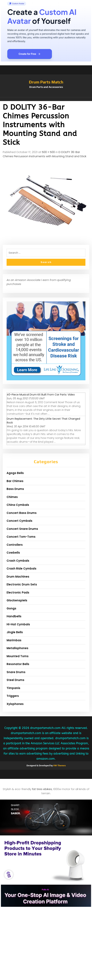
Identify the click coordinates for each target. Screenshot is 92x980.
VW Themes (59, 766)
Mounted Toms (18, 656)
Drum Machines (18, 577)
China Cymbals (18, 505)
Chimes (12, 497)
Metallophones (17, 648)
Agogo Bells (15, 473)
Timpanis (13, 688)
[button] (46, 99)
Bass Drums (15, 489)
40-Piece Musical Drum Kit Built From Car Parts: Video (41, 395)
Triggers (13, 696)
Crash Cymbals (18, 561)
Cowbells (13, 553)
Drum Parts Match (46, 82)
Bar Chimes (15, 481)
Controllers (15, 545)
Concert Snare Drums (22, 529)
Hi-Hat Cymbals (18, 624)
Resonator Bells (18, 664)
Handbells (14, 616)
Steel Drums (15, 680)
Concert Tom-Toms (21, 537)
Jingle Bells (15, 632)
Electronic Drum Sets (22, 584)
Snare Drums (16, 672)
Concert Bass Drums (22, 513)
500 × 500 (48, 152)
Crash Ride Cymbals (21, 569)
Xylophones (15, 704)
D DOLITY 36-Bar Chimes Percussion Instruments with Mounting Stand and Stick (45, 154)
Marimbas (14, 640)
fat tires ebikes (42, 789)
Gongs (11, 608)
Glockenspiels (17, 600)
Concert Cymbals (19, 521)
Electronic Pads (18, 592)
